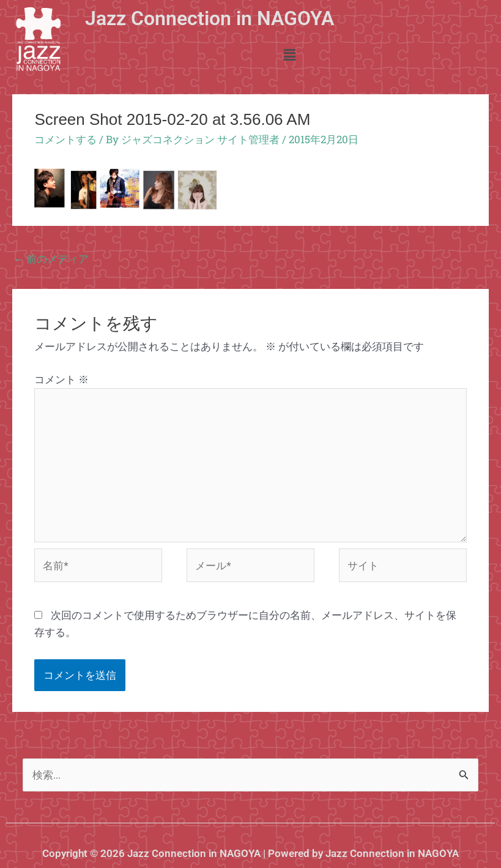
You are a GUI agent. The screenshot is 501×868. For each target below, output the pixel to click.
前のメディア (51, 259)
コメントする (65, 139)
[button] (290, 55)
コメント (61, 379)
